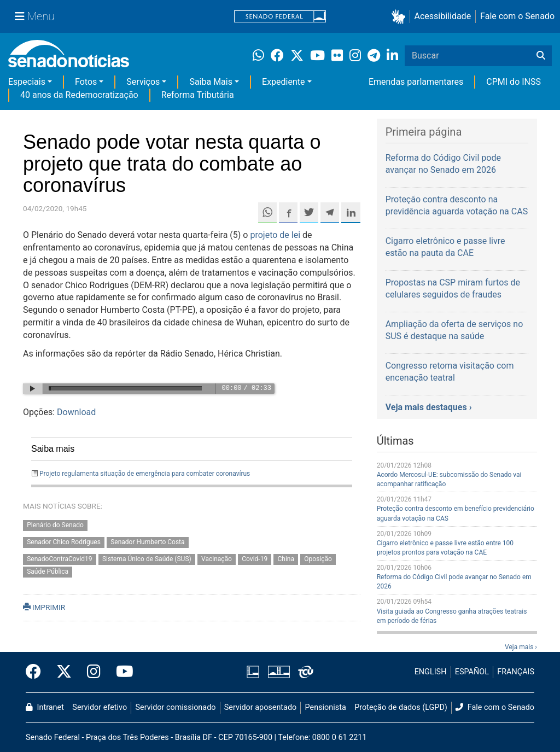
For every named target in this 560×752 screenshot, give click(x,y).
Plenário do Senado (55, 526)
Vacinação (217, 559)
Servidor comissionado (176, 707)
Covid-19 (255, 559)
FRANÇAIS (516, 672)
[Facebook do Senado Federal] (37, 672)
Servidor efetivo (100, 707)
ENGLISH (431, 672)
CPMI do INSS (514, 82)
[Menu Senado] (34, 16)
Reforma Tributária (198, 95)
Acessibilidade (443, 16)
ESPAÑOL (472, 672)
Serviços (143, 82)
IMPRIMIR (44, 607)
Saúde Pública (48, 572)
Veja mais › (521, 647)
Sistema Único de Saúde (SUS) (147, 559)
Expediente (283, 82)
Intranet (45, 707)
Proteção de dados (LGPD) (401, 707)
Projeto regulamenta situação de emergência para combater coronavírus (145, 474)
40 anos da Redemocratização (79, 95)
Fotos (86, 82)
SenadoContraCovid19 (59, 559)
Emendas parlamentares (416, 82)
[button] (401, 17)
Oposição (318, 559)
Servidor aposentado (260, 707)
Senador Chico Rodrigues (64, 542)
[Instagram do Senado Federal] (94, 672)
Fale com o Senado (517, 16)
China (286, 559)
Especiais (27, 82)
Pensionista (326, 707)
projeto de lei (275, 235)
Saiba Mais (211, 82)
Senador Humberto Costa (147, 542)
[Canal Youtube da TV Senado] (121, 672)
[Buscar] (541, 56)
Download (76, 412)
